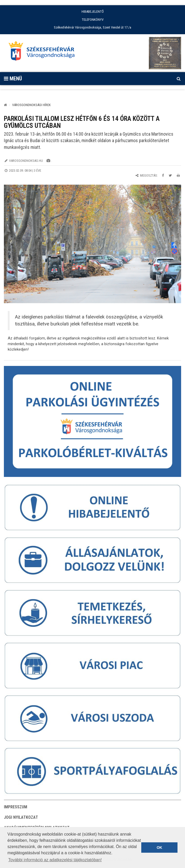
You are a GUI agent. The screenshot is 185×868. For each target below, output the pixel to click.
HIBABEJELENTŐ (93, 12)
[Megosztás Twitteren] (170, 175)
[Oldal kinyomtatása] (178, 175)
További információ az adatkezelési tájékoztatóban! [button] (55, 860)
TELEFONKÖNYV (93, 20)
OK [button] (159, 848)
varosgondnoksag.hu (26, 161)
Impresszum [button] (16, 807)
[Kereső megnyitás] (179, 79)
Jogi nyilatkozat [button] (21, 817)
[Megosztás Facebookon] (163, 175)
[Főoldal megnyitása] (44, 52)
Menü (13, 79)
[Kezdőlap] (5, 105)
